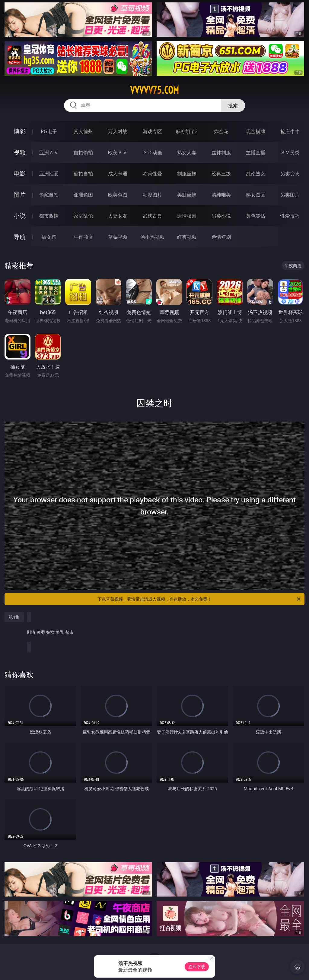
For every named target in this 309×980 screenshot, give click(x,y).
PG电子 (49, 131)
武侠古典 (152, 216)
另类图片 (290, 195)
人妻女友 (118, 216)
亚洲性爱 (49, 174)
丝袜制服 (221, 152)
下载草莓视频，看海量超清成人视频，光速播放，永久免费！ (199, 599)
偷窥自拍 (49, 195)
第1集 (14, 617)
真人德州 (83, 131)
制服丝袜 (187, 174)
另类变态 (290, 174)
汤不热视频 (152, 237)
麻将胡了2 (187, 131)
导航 (20, 237)
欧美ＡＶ (118, 152)
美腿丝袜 (187, 195)
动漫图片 (152, 195)
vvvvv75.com (154, 90)
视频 (20, 152)
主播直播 (256, 152)
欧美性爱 (152, 174)
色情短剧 (221, 237)
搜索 (233, 105)
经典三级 (221, 174)
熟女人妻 (187, 152)
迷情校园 (187, 216)
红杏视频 (187, 237)
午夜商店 (83, 237)
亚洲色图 (83, 195)
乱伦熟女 (256, 174)
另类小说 (221, 216)
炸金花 (221, 131)
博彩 (20, 131)
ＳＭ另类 (290, 152)
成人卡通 (118, 174)
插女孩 (49, 237)
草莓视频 (118, 237)
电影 (20, 173)
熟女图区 (256, 195)
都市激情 (49, 216)
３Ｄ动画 (152, 152)
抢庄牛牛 (290, 131)
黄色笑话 (256, 216)
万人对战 (118, 131)
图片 (20, 195)
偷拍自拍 (83, 174)
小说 (20, 216)
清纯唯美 (221, 195)
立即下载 (197, 967)
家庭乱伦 (83, 216)
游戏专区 (152, 131)
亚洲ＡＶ (49, 152)
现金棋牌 (256, 131)
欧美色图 (118, 195)
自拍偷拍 (83, 152)
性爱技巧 (290, 216)
